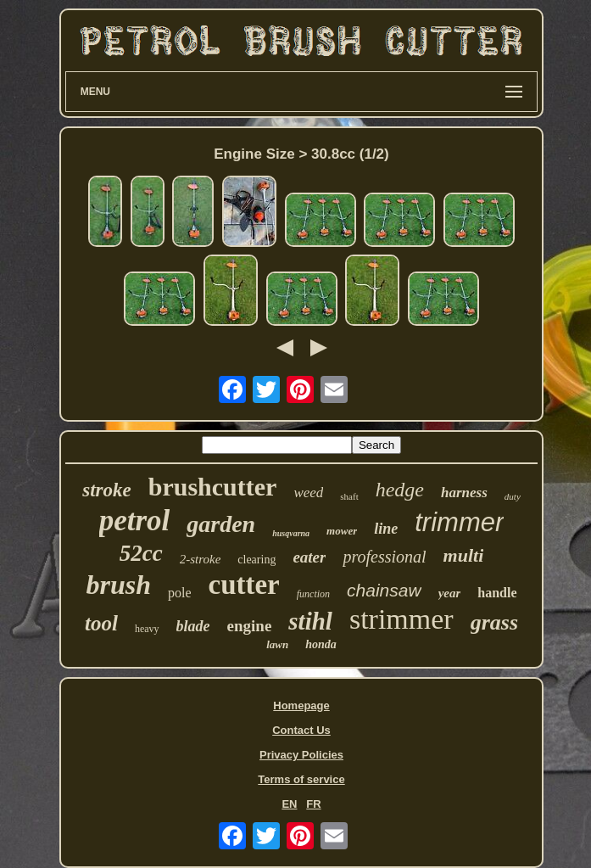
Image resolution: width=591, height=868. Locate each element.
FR (313, 804)
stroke (107, 490)
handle (497, 593)
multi (464, 555)
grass (494, 622)
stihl (310, 621)
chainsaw (384, 590)
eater (309, 557)
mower (342, 531)
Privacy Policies (301, 755)
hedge (400, 490)
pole (180, 593)
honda (321, 644)
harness (464, 493)
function (313, 594)
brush (118, 585)
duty (513, 496)
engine (250, 626)
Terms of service (301, 779)
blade (193, 626)
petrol (135, 521)
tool (101, 623)
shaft (349, 496)
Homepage (301, 706)
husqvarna (291, 533)
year (450, 593)
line (386, 529)
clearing (256, 560)
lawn (277, 644)
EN (289, 804)
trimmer (459, 522)
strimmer (401, 619)
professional (384, 557)
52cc (141, 553)
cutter (243, 585)
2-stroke (201, 559)
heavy (147, 629)
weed (308, 493)
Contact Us (301, 730)
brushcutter (213, 487)
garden (221, 524)
